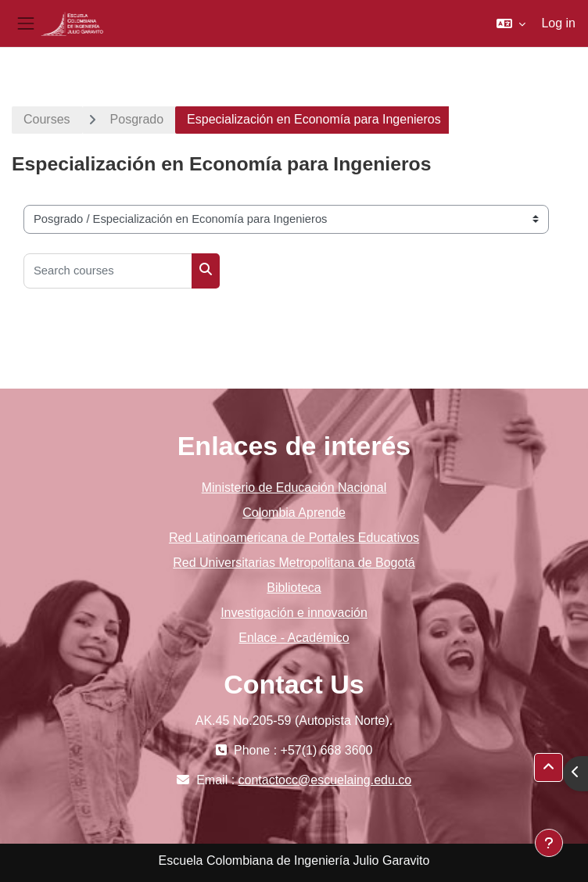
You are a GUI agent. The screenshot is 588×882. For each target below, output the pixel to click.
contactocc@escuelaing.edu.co (325, 780)
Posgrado (137, 119)
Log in (558, 23)
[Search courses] (108, 271)
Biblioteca (294, 588)
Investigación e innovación (294, 613)
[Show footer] (549, 843)
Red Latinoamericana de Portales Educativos (294, 538)
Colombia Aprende (294, 513)
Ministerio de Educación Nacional (294, 488)
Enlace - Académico (294, 638)
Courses (47, 119)
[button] (511, 23)
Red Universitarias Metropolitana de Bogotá (294, 563)
